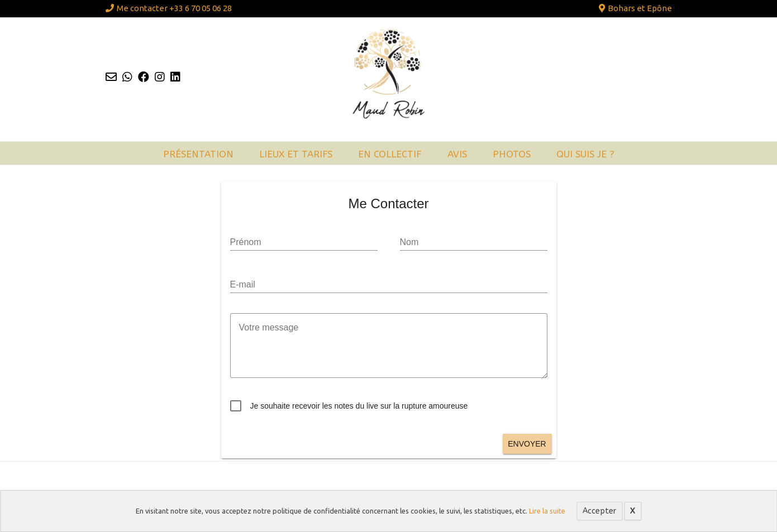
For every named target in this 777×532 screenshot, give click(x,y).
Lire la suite (547, 511)
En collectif (390, 154)
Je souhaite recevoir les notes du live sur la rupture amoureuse (359, 406)
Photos (512, 154)
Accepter (599, 511)
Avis (457, 154)
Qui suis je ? (585, 154)
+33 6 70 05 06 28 (201, 8)
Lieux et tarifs (296, 154)
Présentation (198, 154)
